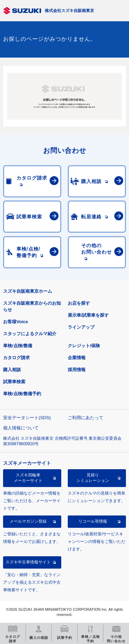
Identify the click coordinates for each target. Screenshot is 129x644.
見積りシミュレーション (93, 478)
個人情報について (21, 428)
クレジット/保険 (84, 346)
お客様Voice (16, 322)
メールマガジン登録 (28, 521)
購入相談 (12, 370)
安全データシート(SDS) (27, 418)
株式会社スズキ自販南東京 (69, 11)
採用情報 (77, 370)
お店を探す (79, 303)
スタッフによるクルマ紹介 (30, 334)
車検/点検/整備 (18, 346)
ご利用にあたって (86, 418)
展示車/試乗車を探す (88, 315)
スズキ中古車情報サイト (28, 562)
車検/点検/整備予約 (22, 394)
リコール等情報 (93, 521)
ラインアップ (81, 327)
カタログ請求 (16, 358)
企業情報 (77, 358)
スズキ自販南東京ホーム (28, 291)
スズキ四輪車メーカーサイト (28, 478)
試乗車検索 (14, 382)
